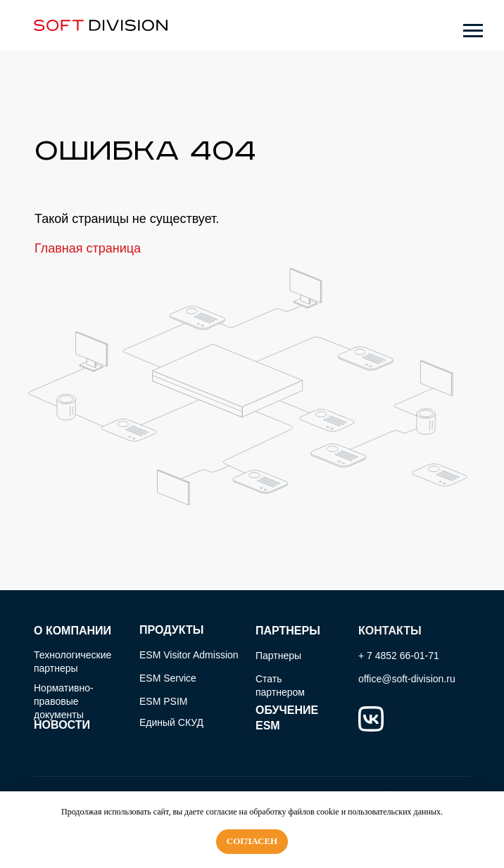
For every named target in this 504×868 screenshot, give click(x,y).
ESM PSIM (163, 701)
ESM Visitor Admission (189, 655)
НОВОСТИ (62, 725)
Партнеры (278, 656)
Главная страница (88, 248)
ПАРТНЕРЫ (288, 631)
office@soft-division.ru (407, 679)
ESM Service (168, 678)
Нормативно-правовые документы (64, 701)
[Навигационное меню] (473, 31)
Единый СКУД (171, 722)
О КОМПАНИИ (73, 631)
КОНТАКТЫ (390, 631)
